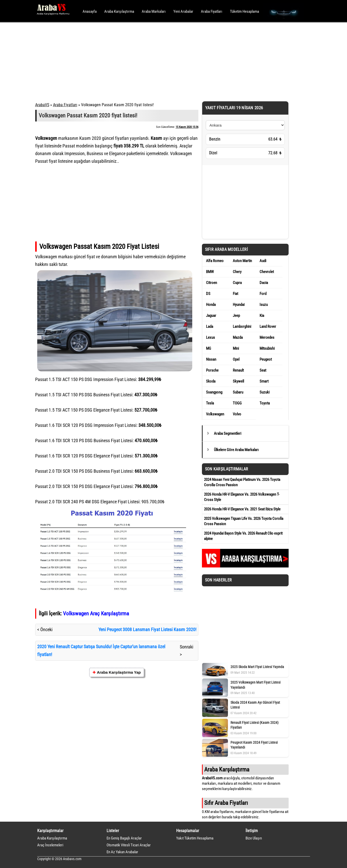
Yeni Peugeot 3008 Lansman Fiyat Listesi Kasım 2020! (147, 629)
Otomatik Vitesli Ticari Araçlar (129, 845)
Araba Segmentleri (228, 433)
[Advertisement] (167, 61)
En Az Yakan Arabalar (122, 852)
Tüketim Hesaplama (245, 11)
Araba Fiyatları (212, 11)
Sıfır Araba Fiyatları (226, 803)
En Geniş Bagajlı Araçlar (124, 838)
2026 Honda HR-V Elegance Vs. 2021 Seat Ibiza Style (242, 509)
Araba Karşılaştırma (119, 11)
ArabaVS (42, 105)
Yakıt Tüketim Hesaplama (195, 838)
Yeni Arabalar (183, 11)
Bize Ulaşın (254, 838)
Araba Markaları (154, 11)
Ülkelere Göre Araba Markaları (236, 450)
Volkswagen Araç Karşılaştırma (96, 613)
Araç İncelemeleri (50, 845)
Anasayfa (90, 11)
